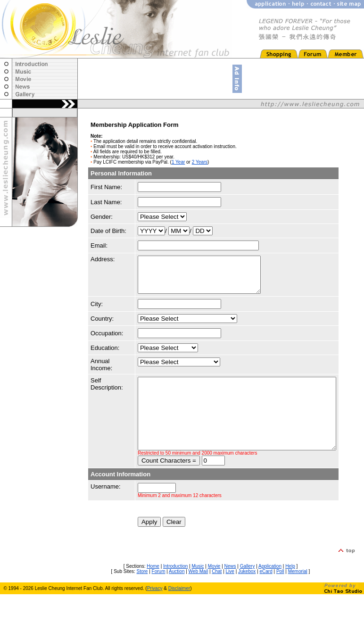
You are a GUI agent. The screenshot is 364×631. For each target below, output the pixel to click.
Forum (159, 598)
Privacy (155, 615)
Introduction (175, 593)
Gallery (248, 593)
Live (230, 598)
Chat (217, 598)
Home (153, 593)
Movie (214, 593)
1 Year (178, 162)
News (230, 593)
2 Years (200, 162)
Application (270, 593)
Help (290, 593)
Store (142, 598)
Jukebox (247, 598)
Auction (177, 598)
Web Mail (199, 598)
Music (198, 593)
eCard (266, 598)
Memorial (298, 598)
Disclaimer (179, 615)
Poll (280, 598)
